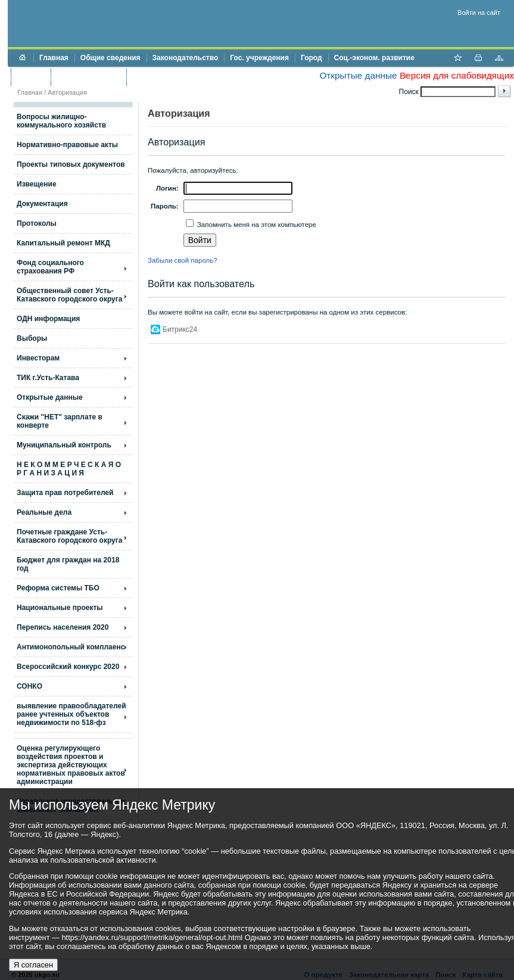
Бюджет (31, 77)
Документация (42, 204)
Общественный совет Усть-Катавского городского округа (69, 295)
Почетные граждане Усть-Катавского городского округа (69, 536)
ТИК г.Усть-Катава (48, 378)
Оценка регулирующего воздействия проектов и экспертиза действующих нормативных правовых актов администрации (71, 765)
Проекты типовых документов (71, 164)
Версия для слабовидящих (457, 75)
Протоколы (37, 223)
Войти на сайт (479, 13)
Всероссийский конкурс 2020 (68, 667)
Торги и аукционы (88, 77)
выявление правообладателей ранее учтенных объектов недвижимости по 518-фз (71, 714)
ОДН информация (48, 319)
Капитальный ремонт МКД (63, 243)
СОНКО (29, 686)
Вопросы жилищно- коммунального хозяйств (61, 121)
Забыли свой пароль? (183, 260)
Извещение (37, 184)
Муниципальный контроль (64, 445)
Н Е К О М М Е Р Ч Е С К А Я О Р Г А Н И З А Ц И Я (69, 469)
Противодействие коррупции (184, 77)
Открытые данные (358, 75)
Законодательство (186, 58)
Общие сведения (110, 58)
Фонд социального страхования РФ (50, 267)
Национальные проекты (60, 608)
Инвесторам (38, 358)
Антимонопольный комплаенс (71, 647)
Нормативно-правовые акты (67, 145)
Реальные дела (44, 512)
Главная (54, 58)
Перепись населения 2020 (63, 627)
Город (311, 58)
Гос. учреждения (259, 58)
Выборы (32, 338)
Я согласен (33, 965)
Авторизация (67, 92)
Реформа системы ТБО (58, 588)
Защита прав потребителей (65, 493)
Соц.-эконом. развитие (374, 58)
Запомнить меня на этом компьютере (256, 225)
